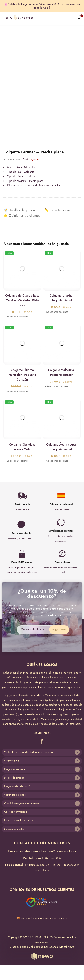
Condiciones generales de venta (22, 803)
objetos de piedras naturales (43, 682)
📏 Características (57, 210)
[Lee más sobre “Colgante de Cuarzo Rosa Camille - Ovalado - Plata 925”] (17, 317)
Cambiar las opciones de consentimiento (44, 918)
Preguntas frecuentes (15, 769)
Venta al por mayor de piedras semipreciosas (29, 752)
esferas (77, 710)
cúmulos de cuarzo (48, 714)
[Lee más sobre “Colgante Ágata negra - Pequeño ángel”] (56, 461)
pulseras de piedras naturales (63, 700)
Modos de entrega (14, 778)
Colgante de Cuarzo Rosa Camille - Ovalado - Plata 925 (22, 300)
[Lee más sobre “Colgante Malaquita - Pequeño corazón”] (56, 386)
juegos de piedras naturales (52, 705)
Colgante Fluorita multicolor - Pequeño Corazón (22, 375)
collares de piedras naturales (18, 705)
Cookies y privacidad (16, 812)
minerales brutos (14, 682)
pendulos (9, 714)
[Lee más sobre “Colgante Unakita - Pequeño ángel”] (56, 312)
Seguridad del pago (15, 795)
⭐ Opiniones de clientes (22, 216)
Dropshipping (12, 761)
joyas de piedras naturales (30, 677)
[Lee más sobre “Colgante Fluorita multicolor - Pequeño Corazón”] (17, 391)
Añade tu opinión (12, 159)
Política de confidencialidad (19, 820)
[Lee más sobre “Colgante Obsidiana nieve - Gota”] (17, 461)
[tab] (21, 210)
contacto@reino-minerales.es (59, 851)
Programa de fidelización (18, 786)
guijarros (65, 714)
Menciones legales (14, 829)
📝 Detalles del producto (21, 210)
